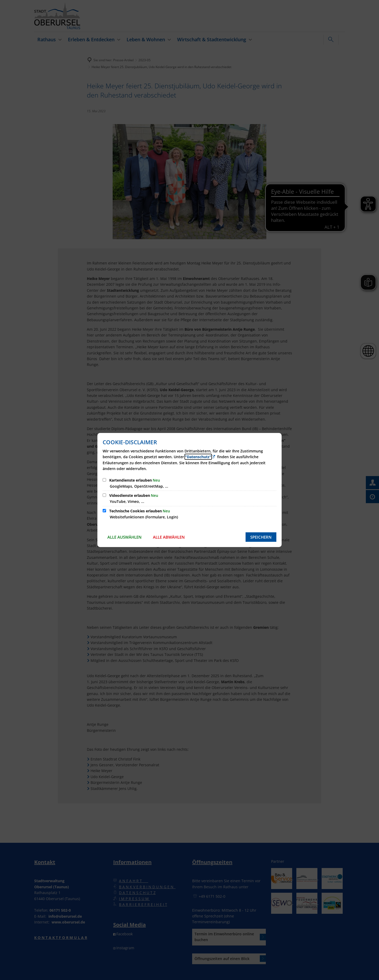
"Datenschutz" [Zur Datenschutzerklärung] (198, 457)
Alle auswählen (124, 537)
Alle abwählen (169, 537)
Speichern (261, 537)
